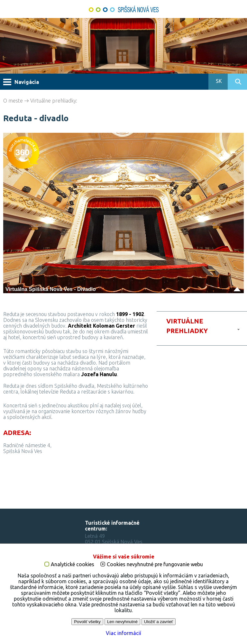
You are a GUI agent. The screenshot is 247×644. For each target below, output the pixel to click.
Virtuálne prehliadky (53, 101)
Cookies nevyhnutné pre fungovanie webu (155, 564)
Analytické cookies (73, 564)
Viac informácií (123, 633)
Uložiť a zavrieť (159, 622)
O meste (13, 101)
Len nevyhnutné (122, 622)
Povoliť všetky (87, 622)
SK (218, 81)
